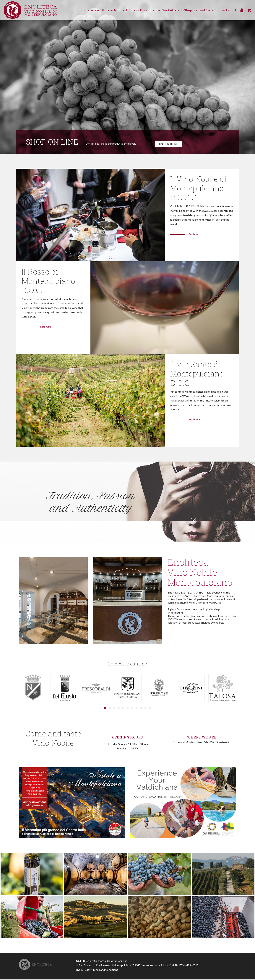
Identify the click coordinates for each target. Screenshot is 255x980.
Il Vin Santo (141, 10)
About (80, 10)
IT (235, 10)
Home (67, 10)
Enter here (169, 144)
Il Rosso (121, 10)
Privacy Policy (83, 970)
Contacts (222, 10)
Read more (194, 235)
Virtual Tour (201, 10)
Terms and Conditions (105, 970)
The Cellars (164, 10)
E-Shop (182, 10)
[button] (105, 709)
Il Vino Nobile (100, 10)
